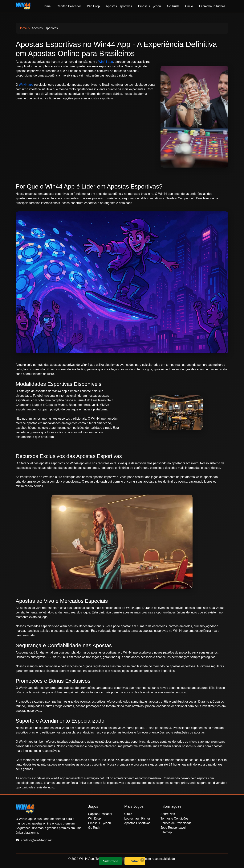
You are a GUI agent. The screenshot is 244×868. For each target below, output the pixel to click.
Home (47, 6)
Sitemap (166, 832)
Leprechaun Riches (212, 6)
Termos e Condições (174, 818)
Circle (189, 6)
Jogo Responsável (173, 828)
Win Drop (94, 6)
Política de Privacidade (176, 823)
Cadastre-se (110, 861)
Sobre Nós (168, 814)
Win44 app (106, 62)
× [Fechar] (142, 860)
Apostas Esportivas (119, 6)
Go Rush (173, 6)
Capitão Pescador (69, 6)
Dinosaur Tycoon (149, 6)
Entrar (135, 861)
